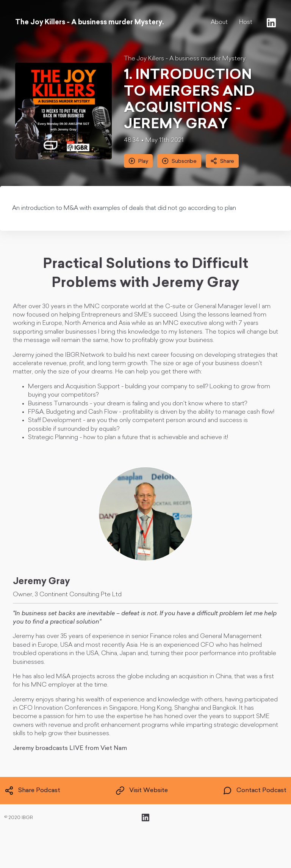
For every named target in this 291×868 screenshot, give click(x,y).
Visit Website (142, 791)
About (219, 22)
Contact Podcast (255, 791)
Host (246, 22)
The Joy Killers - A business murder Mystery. (185, 59)
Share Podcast (32, 791)
